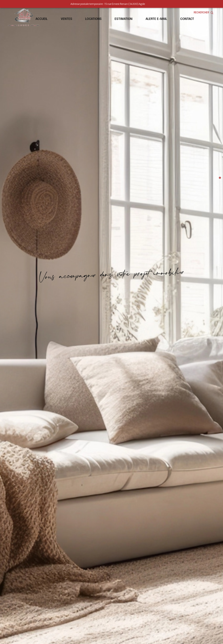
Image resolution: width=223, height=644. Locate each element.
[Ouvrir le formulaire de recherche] (210, 13)
